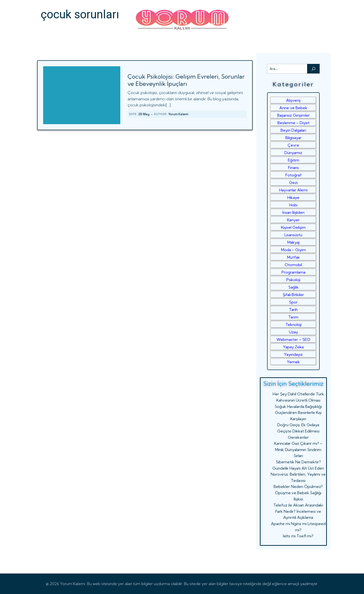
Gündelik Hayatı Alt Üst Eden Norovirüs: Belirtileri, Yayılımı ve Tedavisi (298, 474)
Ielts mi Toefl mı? (298, 536)
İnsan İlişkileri (293, 212)
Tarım (293, 317)
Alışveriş (293, 100)
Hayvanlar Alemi (293, 190)
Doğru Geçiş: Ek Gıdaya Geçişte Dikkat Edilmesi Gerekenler (298, 431)
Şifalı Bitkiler (293, 295)
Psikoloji (293, 280)
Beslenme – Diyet (293, 123)
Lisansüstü (293, 235)
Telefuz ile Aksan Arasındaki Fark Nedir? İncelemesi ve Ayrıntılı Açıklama (298, 511)
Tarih (293, 310)
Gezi (293, 182)
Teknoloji (293, 324)
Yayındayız (293, 354)
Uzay (293, 332)
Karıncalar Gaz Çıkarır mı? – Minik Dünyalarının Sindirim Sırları (298, 449)
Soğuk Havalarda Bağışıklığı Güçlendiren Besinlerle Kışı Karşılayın (298, 413)
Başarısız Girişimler (293, 115)
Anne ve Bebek (293, 108)
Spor (293, 302)
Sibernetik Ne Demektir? (298, 462)
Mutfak (293, 257)
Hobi (293, 205)
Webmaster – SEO (293, 339)
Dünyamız (293, 153)
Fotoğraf (293, 175)
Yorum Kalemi (178, 114)
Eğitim (293, 160)
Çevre (293, 145)
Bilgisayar (293, 138)
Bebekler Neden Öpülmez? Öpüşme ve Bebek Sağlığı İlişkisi (298, 493)
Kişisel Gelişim (293, 227)
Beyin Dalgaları (293, 130)
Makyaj (293, 242)
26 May (144, 114)
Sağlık (293, 287)
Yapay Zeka (293, 347)
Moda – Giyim (293, 250)
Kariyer (293, 220)
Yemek (293, 362)
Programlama (293, 272)
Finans (293, 168)
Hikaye (293, 197)
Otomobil (293, 265)
